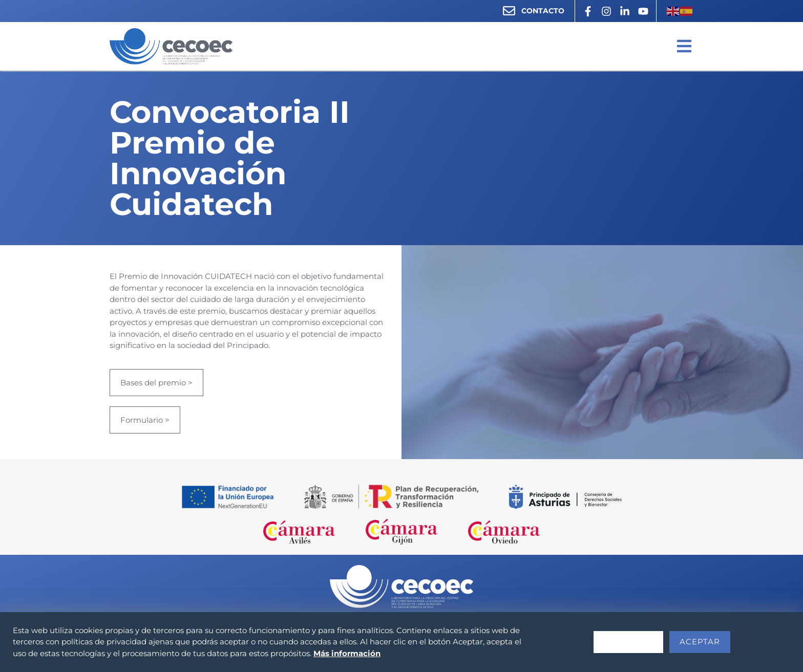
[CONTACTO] (509, 11)
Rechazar (628, 642)
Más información (347, 653)
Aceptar (700, 642)
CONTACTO (543, 11)
